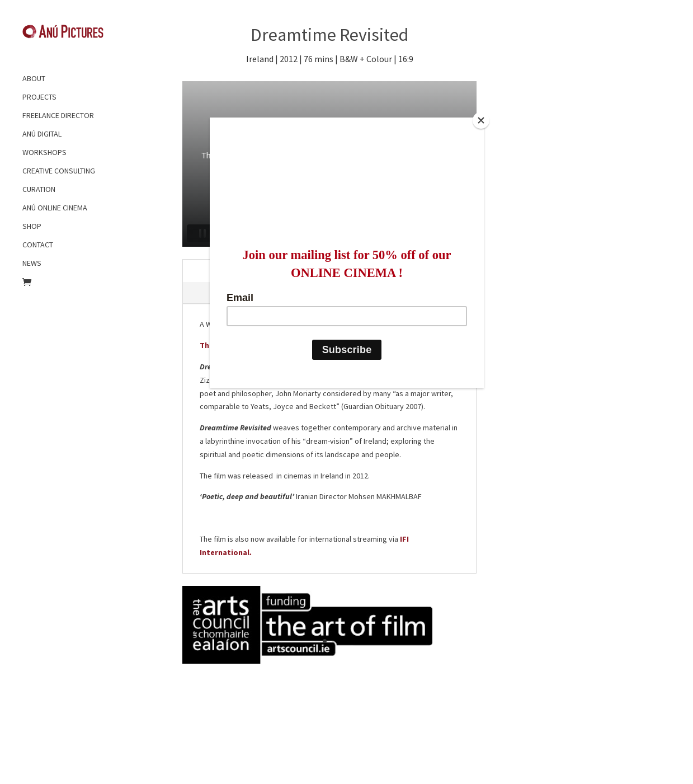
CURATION (39, 189)
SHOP (32, 226)
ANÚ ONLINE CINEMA (55, 208)
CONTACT (38, 245)
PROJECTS (39, 97)
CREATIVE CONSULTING (59, 171)
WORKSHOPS (44, 152)
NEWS (32, 263)
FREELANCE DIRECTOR (58, 115)
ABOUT (34, 78)
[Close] (481, 120)
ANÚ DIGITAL (42, 134)
